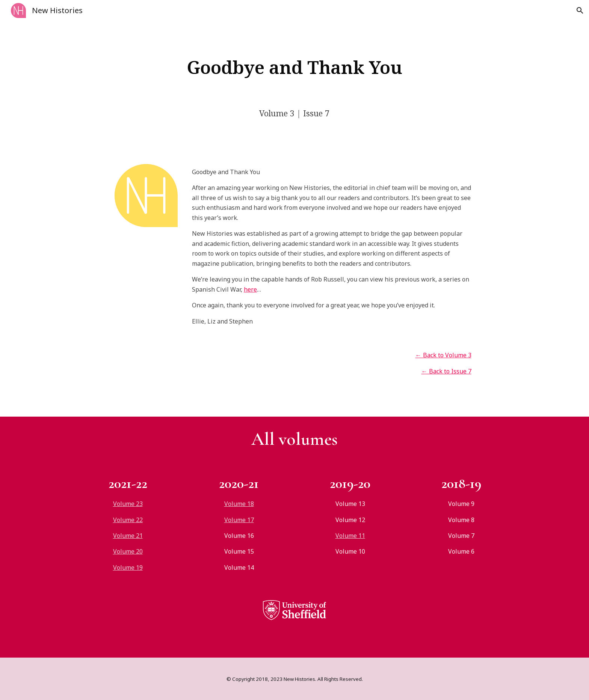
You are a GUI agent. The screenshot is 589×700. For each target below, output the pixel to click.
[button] (580, 11)
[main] (294, 67)
